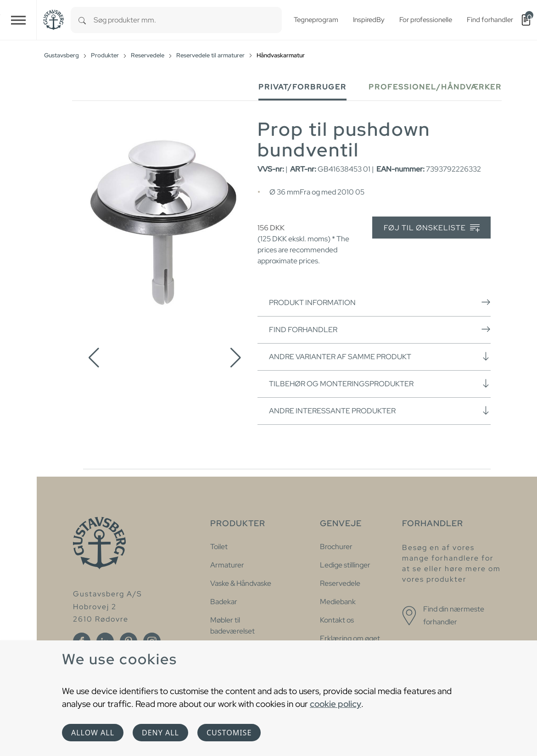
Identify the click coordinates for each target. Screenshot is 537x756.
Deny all (160, 733)
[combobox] (188, 20)
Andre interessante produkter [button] (380, 411)
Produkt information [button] (380, 302)
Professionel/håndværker (435, 87)
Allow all (93, 733)
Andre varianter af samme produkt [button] (380, 356)
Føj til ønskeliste (432, 228)
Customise (229, 733)
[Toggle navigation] (18, 20)
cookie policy (336, 704)
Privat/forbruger (302, 87)
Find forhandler (380, 329)
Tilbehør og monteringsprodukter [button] (380, 384)
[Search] (82, 20)
